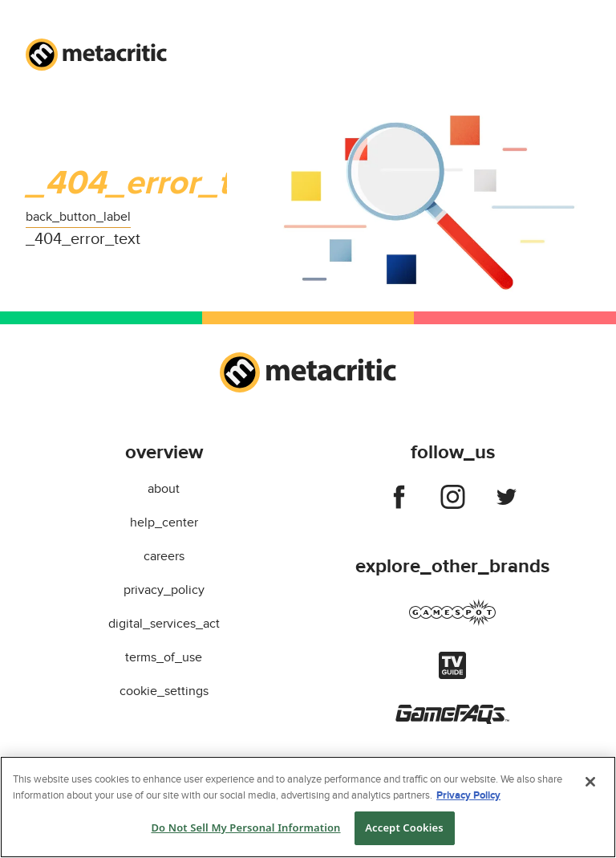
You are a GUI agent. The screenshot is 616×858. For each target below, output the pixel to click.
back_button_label (78, 217)
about (164, 489)
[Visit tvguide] (452, 675)
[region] (308, 807)
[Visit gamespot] (452, 622)
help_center (164, 523)
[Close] (590, 782)
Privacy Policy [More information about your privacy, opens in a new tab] (468, 795)
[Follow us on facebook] (399, 500)
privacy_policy (164, 590)
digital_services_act (164, 624)
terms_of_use (164, 657)
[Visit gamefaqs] (452, 720)
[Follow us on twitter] (507, 500)
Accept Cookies (404, 828)
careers (164, 556)
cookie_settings (164, 691)
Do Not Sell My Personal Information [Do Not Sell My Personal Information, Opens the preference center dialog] (245, 828)
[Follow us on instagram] (453, 500)
